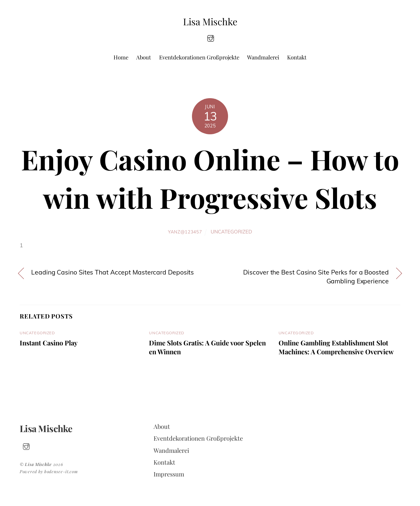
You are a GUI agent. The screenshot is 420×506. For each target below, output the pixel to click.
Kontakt (297, 57)
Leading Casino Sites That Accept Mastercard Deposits (113, 272)
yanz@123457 (185, 232)
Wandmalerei (263, 57)
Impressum (169, 474)
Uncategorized (231, 232)
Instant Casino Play (49, 343)
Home (121, 57)
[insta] (211, 38)
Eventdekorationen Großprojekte (199, 57)
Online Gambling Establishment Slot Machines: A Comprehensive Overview (336, 347)
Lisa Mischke (38, 464)
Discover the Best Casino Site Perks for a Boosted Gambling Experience (316, 277)
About (144, 57)
